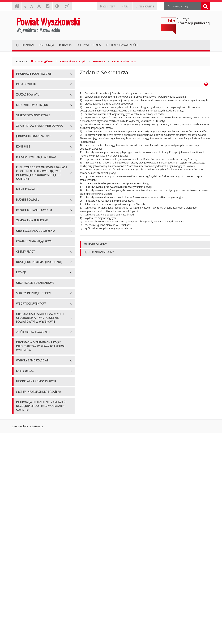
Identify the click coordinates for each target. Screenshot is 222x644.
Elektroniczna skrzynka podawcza (35, 98)
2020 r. (20, 359)
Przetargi (21, 408)
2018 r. (20, 343)
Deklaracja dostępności (29, 121)
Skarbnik (21, 183)
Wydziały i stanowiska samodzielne (36, 209)
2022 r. (20, 374)
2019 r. (20, 351)
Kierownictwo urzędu (73, 61)
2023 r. (20, 382)
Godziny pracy (24, 90)
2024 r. (20, 390)
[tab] (145, 244)
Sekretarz (99, 61)
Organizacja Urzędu (27, 105)
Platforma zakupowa (28, 432)
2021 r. (20, 367)
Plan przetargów (25, 424)
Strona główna (42, 61)
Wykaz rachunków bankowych (33, 113)
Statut (20, 243)
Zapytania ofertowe (27, 416)
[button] (145, 244)
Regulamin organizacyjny (30, 202)
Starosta (21, 160)
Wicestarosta (24, 168)
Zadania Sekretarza (124, 61)
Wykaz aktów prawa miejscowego (35, 251)
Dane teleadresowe (27, 82)
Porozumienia (24, 217)
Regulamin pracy (25, 225)
